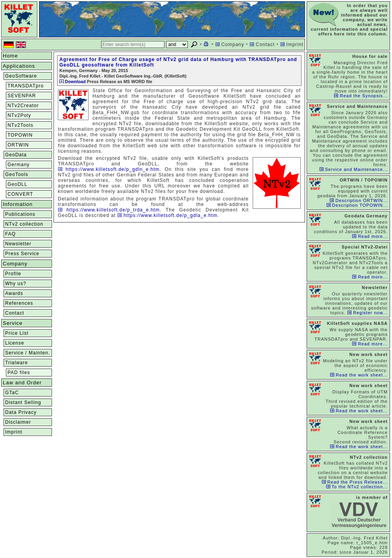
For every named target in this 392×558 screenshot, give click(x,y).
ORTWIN (18, 145)
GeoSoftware (21, 76)
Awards (14, 293)
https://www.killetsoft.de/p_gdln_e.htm (109, 169)
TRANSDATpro (26, 86)
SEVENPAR (22, 96)
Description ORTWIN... (359, 200)
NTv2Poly (19, 115)
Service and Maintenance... (353, 169)
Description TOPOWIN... (357, 205)
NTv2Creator (23, 106)
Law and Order (22, 383)
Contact (262, 44)
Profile (13, 274)
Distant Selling (23, 402)
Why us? (16, 284)
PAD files (19, 373)
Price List (17, 333)
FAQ (10, 234)
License (15, 343)
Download (73, 82)
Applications (19, 66)
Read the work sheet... (359, 375)
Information (18, 204)
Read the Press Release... (355, 482)
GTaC (12, 393)
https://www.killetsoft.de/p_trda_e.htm (109, 210)
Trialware (17, 363)
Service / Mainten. (28, 353)
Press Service (22, 254)
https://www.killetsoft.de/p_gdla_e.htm (167, 215)
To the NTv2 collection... (357, 487)
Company (230, 44)
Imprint (292, 44)
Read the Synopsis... (361, 96)
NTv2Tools (20, 125)
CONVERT (20, 194)
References (19, 303)
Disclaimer (18, 422)
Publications (20, 214)
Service (13, 323)
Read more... (370, 236)
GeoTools (17, 174)
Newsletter (18, 244)
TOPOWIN (20, 135)
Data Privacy (21, 412)
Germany (18, 165)
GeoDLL (18, 184)
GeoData (16, 155)
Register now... (367, 313)
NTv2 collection (24, 224)
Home (10, 56)
